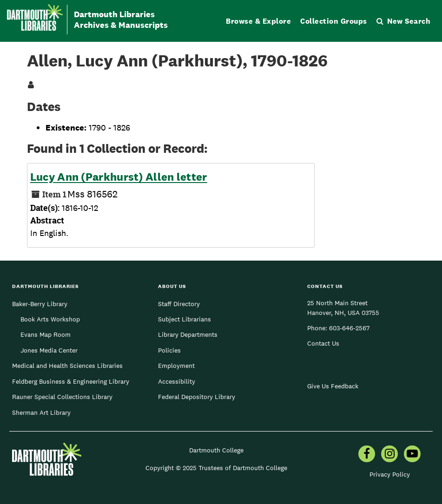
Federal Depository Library (197, 397)
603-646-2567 (349, 328)
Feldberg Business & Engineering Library (71, 381)
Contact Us (323, 343)
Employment (176, 366)
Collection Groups (334, 21)
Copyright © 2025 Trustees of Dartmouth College (216, 468)
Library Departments (188, 334)
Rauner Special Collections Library (62, 397)
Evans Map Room (46, 334)
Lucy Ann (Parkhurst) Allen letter (119, 177)
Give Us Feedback (333, 386)
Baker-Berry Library (40, 304)
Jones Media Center (49, 350)
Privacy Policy (390, 474)
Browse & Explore (258, 21)
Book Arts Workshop (50, 319)
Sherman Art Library (41, 412)
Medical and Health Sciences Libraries (67, 366)
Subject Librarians (185, 319)
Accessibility (177, 381)
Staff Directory (179, 304)
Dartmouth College (216, 450)
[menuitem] (367, 455)
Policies (169, 350)
